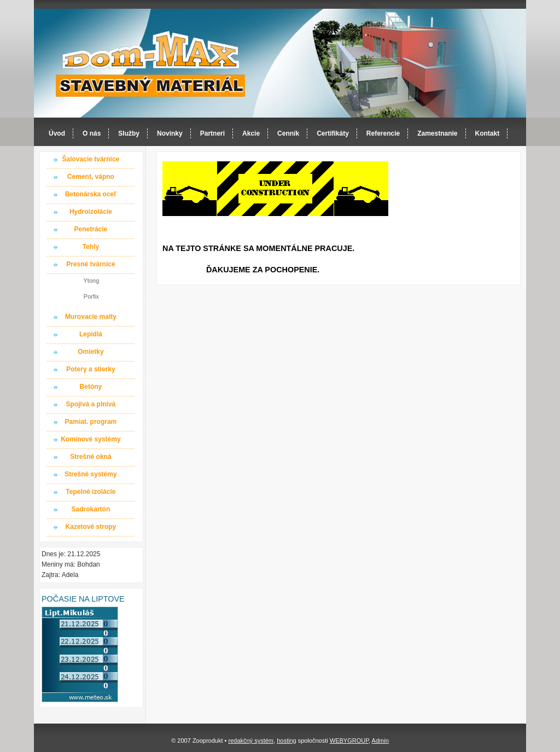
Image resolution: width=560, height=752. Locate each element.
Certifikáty (333, 133)
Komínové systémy (91, 439)
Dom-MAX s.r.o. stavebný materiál (151, 64)
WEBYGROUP (349, 741)
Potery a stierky (91, 369)
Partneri (212, 133)
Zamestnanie (437, 133)
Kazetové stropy (91, 527)
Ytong (92, 281)
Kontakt (488, 133)
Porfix (91, 296)
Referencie (383, 133)
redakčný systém (251, 741)
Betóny (91, 387)
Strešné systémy (91, 474)
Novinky (170, 133)
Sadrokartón (91, 509)
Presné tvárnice (91, 264)
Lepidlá (91, 334)
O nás (92, 133)
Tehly (91, 247)
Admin (380, 741)
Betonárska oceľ (91, 194)
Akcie (251, 133)
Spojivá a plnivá (91, 404)
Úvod (57, 133)
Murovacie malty (91, 317)
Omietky (91, 352)
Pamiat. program (91, 422)
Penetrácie (91, 229)
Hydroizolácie (91, 212)
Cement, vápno (91, 177)
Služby (129, 133)
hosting (286, 741)
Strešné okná (91, 457)
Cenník (288, 133)
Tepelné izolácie (91, 492)
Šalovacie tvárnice (91, 159)
